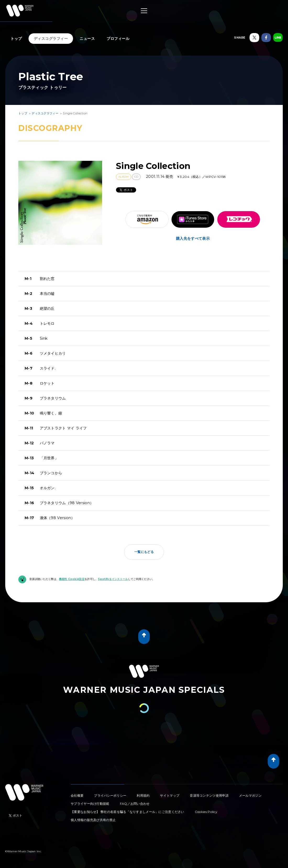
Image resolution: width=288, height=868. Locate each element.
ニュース (87, 39)
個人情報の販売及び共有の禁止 (93, 820)
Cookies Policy (206, 812)
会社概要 (77, 795)
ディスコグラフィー (51, 39)
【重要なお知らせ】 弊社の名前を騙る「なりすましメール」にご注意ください (128, 812)
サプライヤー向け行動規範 (90, 804)
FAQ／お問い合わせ (135, 804)
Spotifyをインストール (113, 579)
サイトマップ (170, 795)
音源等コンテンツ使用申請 (209, 795)
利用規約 (143, 795)
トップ (16, 39)
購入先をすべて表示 (193, 238)
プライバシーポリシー (110, 795)
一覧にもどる (144, 552)
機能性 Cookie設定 (72, 579)
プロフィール (118, 39)
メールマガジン (250, 795)
